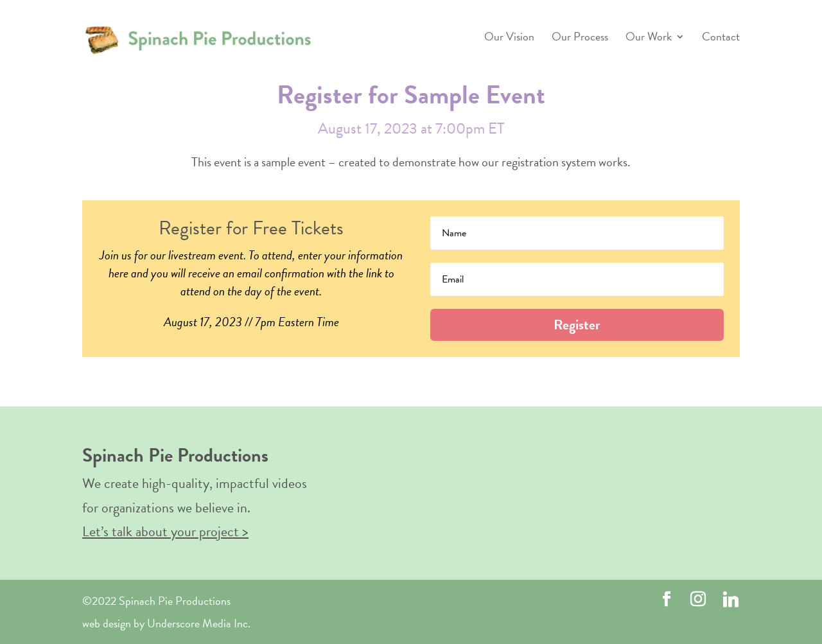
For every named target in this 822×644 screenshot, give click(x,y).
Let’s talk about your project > (165, 531)
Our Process (580, 39)
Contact (721, 39)
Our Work (649, 39)
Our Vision (509, 39)
